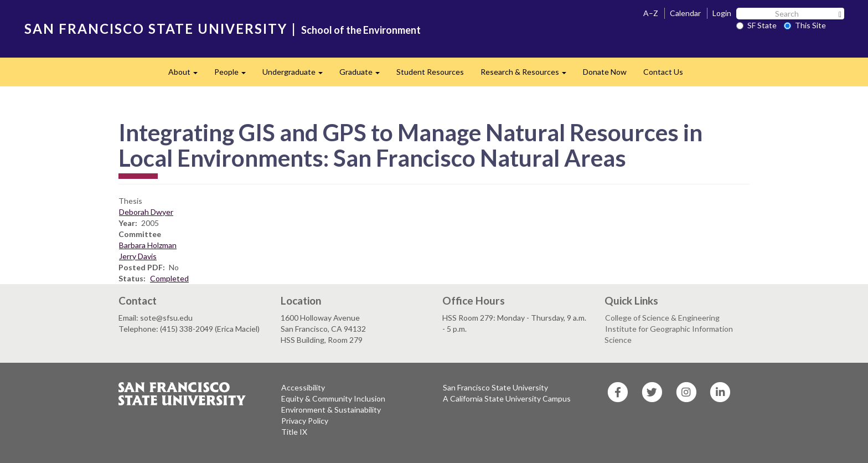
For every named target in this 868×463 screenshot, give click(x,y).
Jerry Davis (138, 256)
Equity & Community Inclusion (333, 398)
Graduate (364, 75)
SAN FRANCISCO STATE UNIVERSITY (156, 29)
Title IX (294, 432)
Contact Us (663, 72)
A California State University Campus (507, 398)
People (234, 75)
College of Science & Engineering (662, 318)
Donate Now (605, 72)
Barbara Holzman (148, 245)
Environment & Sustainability (331, 410)
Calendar (685, 13)
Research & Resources (528, 75)
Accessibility (303, 387)
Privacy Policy (305, 421)
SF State (756, 25)
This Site (805, 25)
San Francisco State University (495, 387)
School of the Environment (361, 30)
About (187, 75)
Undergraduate (297, 75)
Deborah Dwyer (146, 212)
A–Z (651, 13)
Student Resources (430, 72)
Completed (169, 278)
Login (722, 13)
